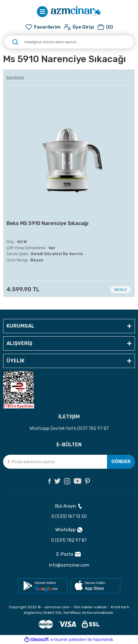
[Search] (69, 42)
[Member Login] (79, 27)
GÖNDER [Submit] (121, 462)
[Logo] (76, 12)
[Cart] (105, 27)
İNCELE (121, 290)
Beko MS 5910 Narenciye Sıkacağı (47, 223)
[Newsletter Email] (69, 462)
